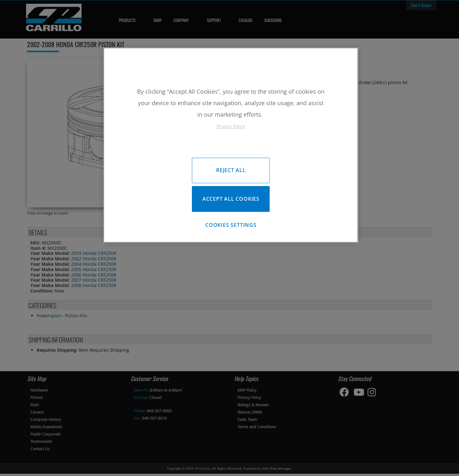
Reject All (231, 170)
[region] (231, 146)
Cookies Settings (231, 227)
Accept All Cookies (231, 200)
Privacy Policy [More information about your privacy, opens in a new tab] (231, 126)
